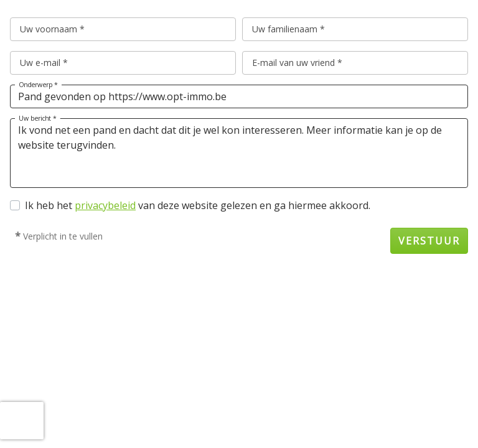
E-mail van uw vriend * (297, 63)
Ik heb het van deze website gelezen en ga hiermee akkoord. (198, 205)
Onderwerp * (38, 85)
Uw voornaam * (52, 29)
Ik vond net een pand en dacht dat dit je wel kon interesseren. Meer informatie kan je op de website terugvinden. (239, 153)
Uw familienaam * (288, 29)
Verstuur (429, 241)
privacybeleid (105, 205)
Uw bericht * (38, 118)
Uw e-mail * (44, 63)
